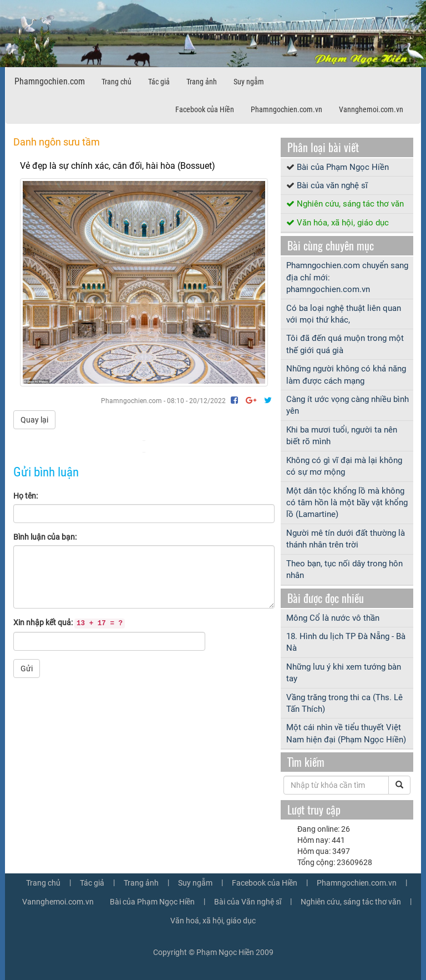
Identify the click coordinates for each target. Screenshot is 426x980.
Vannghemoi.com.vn (371, 109)
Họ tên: (26, 496)
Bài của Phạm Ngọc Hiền (343, 167)
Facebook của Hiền (205, 109)
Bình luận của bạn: (45, 537)
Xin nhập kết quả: (69, 623)
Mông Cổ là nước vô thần (333, 618)
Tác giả (159, 82)
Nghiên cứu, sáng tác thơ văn (350, 204)
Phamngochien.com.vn (286, 109)
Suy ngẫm (249, 82)
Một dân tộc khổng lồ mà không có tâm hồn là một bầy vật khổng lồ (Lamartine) (347, 503)
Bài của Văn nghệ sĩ (248, 902)
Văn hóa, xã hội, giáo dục (343, 223)
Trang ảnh (202, 82)
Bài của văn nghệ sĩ (332, 185)
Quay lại (34, 420)
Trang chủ (116, 82)
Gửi (27, 669)
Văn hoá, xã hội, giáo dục (213, 921)
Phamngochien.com (50, 81)
